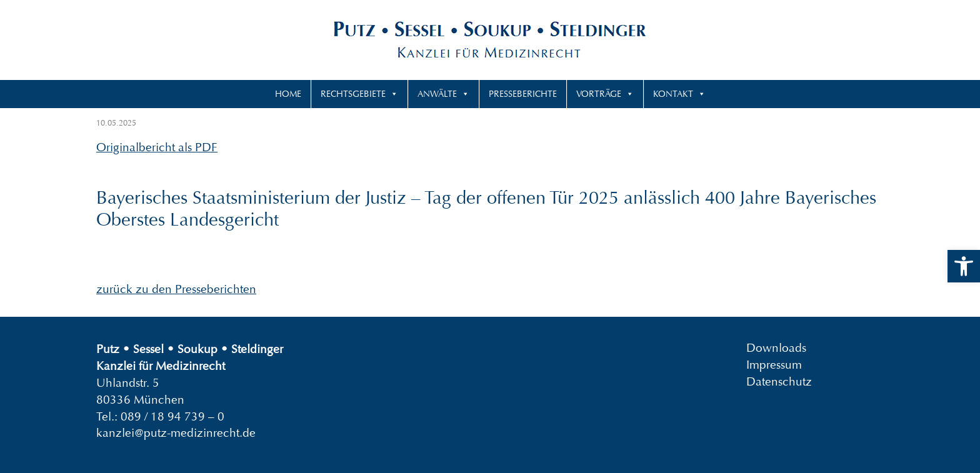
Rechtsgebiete (353, 94)
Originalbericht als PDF (157, 147)
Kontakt (673, 94)
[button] (964, 266)
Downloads (776, 348)
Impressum (774, 365)
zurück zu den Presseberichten (176, 289)
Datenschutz (779, 381)
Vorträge (599, 94)
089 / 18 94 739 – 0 (172, 416)
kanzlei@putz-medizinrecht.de (176, 433)
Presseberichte (523, 94)
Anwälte (437, 94)
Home (288, 94)
